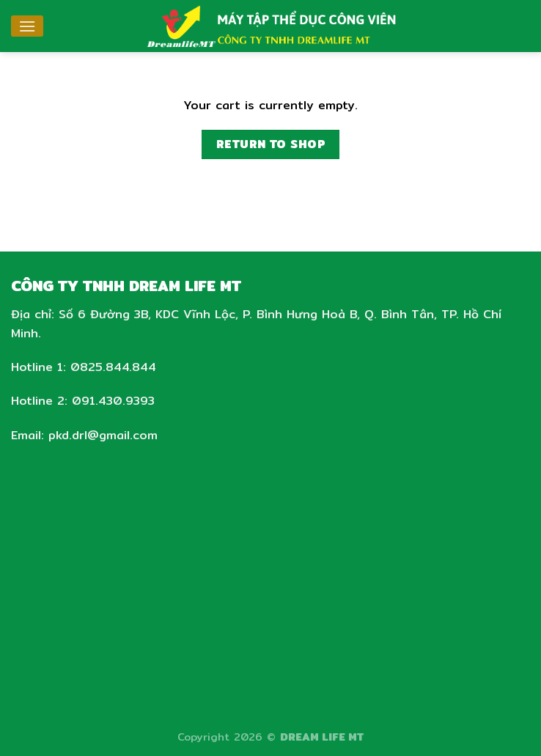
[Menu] (27, 26)
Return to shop (271, 144)
